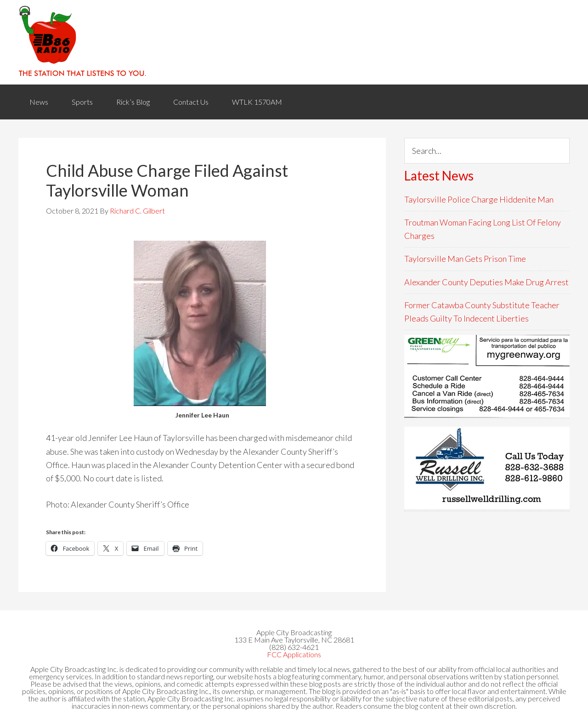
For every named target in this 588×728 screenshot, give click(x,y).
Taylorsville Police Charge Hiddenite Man (479, 199)
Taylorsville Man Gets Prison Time (465, 259)
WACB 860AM (294, 42)
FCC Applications (294, 654)
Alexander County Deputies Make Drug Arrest (486, 282)
